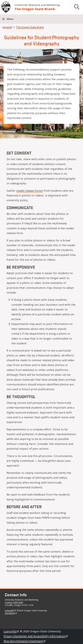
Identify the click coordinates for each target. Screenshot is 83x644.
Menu (10, 19)
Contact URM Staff (14, 602)
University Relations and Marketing (37, 5)
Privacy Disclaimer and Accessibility (36, 636)
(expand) (7, 27)
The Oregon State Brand (35, 9)
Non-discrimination (25, 641)
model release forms (30, 191)
